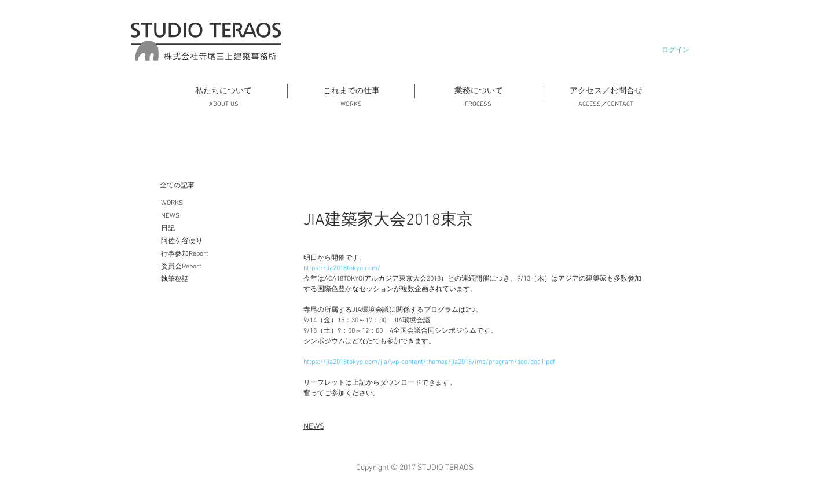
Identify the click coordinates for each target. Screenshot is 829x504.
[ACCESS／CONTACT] (606, 105)
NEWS (314, 427)
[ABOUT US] (223, 105)
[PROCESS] (478, 105)
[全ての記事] (218, 186)
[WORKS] (351, 105)
